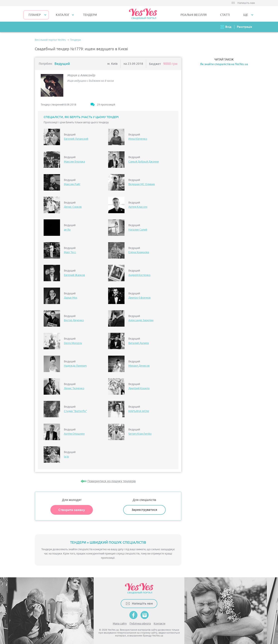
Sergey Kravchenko (140, 434)
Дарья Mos (71, 298)
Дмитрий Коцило (139, 388)
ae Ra (67, 230)
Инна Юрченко (138, 139)
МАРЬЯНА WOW (139, 411)
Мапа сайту (120, 624)
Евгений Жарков (74, 275)
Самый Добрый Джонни (144, 162)
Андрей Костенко (139, 275)
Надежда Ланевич (75, 366)
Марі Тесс (70, 252)
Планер (35, 15)
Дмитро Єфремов (139, 298)
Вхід (228, 27)
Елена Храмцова (139, 252)
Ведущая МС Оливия (142, 184)
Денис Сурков (73, 207)
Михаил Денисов (139, 366)
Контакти (159, 624)
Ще (246, 15)
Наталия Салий (138, 230)
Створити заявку (72, 510)
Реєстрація (244, 27)
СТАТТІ (225, 15)
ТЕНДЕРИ (90, 15)
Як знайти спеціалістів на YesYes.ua (224, 64)
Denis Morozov (73, 343)
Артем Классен (138, 207)
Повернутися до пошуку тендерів (112, 481)
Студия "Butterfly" (75, 411)
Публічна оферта (140, 624)
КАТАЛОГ (63, 15)
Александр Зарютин (141, 320)
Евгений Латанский (76, 139)
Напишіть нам (246, 3)
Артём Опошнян (74, 434)
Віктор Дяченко (74, 320)
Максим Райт (72, 184)
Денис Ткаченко (74, 388)
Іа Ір (66, 457)
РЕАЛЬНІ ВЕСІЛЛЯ (194, 15)
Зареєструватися (144, 510)
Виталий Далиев (139, 343)
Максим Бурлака (74, 162)
